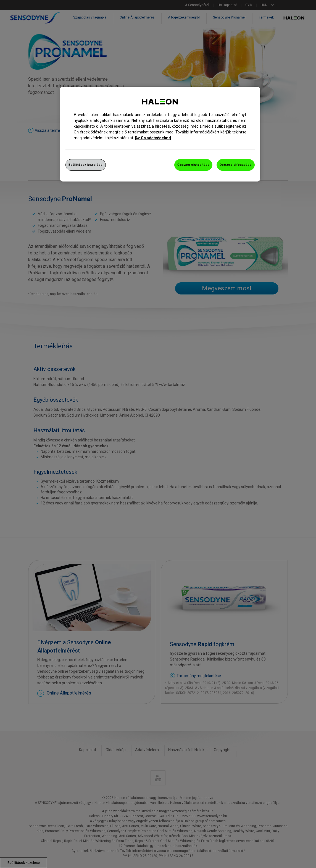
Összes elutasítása (193, 165)
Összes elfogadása (236, 165)
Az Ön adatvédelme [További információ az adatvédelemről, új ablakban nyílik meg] (153, 138)
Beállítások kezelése (86, 165)
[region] (160, 134)
